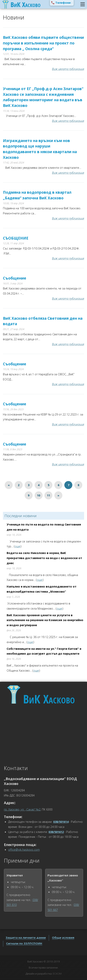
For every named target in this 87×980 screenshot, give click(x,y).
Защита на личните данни (26, 937)
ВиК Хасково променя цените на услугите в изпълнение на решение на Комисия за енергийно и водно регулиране (45, 620)
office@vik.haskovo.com (24, 850)
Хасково (49, 699)
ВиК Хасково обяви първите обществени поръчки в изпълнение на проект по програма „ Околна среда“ (43, 43)
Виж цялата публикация (68, 69)
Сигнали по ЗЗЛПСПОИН (24, 943)
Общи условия (63, 937)
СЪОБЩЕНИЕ (16, 238)
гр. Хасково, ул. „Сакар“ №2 (22, 809)
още (18, 546)
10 (39, 495)
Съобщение (15, 278)
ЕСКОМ (57, 974)
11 (48, 495)
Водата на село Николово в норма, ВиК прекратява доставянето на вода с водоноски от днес (44, 558)
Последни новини (21, 516)
